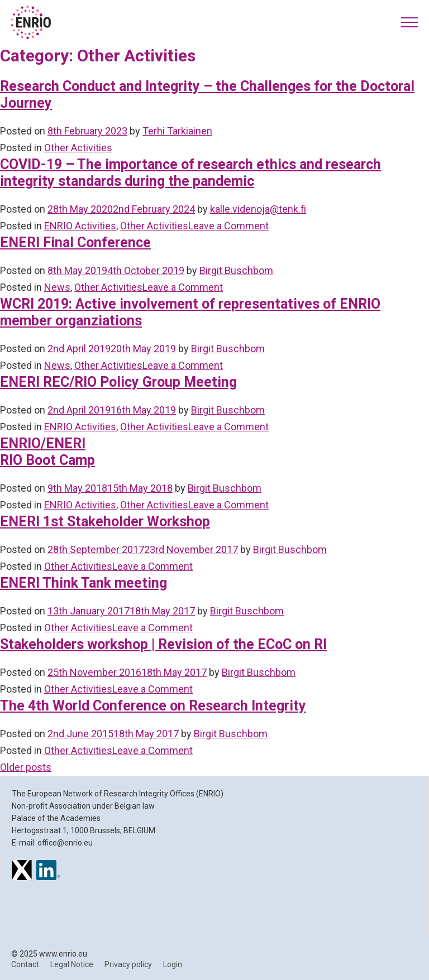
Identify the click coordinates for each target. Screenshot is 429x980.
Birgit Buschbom (236, 270)
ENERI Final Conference (75, 242)
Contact (25, 964)
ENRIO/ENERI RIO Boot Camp (47, 452)
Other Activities (78, 148)
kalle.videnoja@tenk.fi (258, 209)
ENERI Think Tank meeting (84, 583)
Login (173, 964)
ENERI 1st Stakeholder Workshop (105, 522)
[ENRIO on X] (22, 872)
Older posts (26, 767)
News (57, 287)
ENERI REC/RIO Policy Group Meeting (118, 382)
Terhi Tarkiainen (177, 131)
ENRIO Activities (80, 226)
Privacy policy (128, 964)
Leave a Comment (228, 226)
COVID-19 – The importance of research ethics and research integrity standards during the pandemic (190, 173)
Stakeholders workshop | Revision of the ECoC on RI (163, 644)
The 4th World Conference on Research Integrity (153, 706)
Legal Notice (72, 964)
